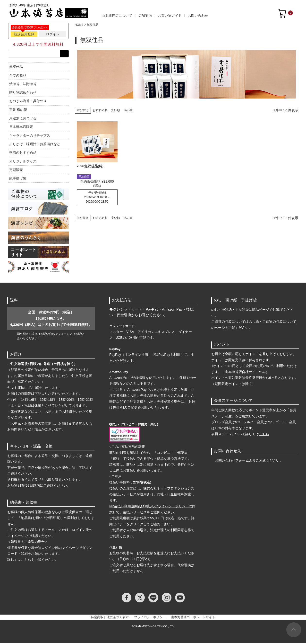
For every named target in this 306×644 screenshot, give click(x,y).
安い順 (116, 110)
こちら (26, 561)
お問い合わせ (198, 16)
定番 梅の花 (18, 111)
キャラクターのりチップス (30, 136)
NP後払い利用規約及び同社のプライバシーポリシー (149, 507)
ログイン (53, 34)
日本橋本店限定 (21, 128)
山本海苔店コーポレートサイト (193, 618)
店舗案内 (145, 16)
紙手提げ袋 (18, 179)
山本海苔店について (117, 16)
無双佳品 (16, 68)
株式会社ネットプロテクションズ (169, 489)
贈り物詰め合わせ (23, 93)
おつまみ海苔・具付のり (28, 102)
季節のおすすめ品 (23, 153)
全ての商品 (18, 76)
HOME (79, 25)
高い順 (128, 110)
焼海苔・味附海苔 (23, 85)
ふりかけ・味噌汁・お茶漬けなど (35, 145)
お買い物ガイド (170, 16)
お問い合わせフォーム (55, 335)
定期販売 (16, 171)
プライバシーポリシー (150, 618)
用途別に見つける (23, 119)
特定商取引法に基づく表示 (110, 618)
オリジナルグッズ (23, 162)
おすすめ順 (100, 110)
